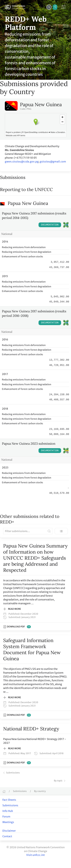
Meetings (8, 822)
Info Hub (8, 811)
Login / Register (55, 7)
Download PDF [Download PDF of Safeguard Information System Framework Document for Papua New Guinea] (17, 715)
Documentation (50, 225)
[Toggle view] (61, 531)
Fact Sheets (9, 800)
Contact (7, 836)
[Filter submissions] (28, 531)
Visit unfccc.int (35, 855)
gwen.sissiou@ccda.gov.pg (22, 162)
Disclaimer (9, 831)
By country (40, 791)
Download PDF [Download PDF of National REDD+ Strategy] (17, 763)
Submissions (11, 773)
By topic (60, 781)
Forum (6, 817)
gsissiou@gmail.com (53, 162)
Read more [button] (12, 609)
